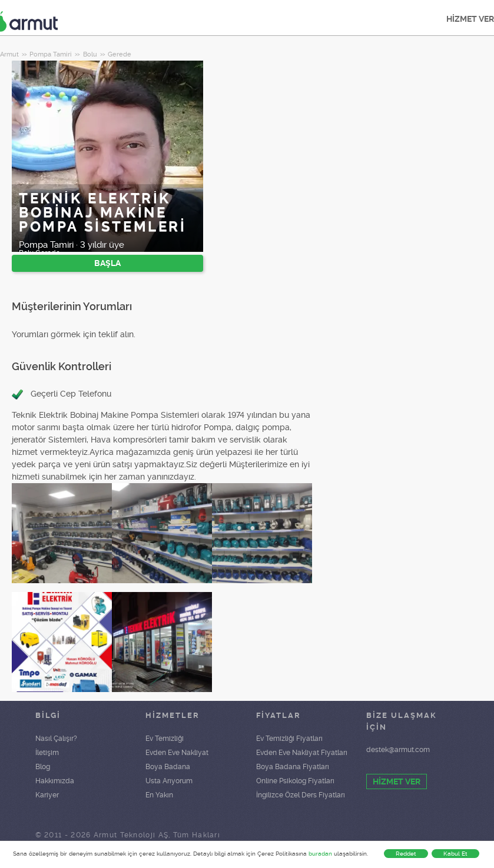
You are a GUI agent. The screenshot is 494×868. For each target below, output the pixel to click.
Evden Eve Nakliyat (177, 753)
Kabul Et (455, 854)
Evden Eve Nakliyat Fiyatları (302, 753)
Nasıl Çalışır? (56, 739)
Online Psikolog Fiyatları (295, 781)
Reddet (406, 854)
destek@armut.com (398, 750)
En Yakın (159, 795)
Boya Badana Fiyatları (293, 767)
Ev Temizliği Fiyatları (289, 739)
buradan (320, 854)
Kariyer (47, 795)
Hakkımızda (55, 781)
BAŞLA (107, 263)
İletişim (47, 753)
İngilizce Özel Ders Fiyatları (301, 795)
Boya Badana (168, 767)
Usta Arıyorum (169, 781)
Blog (43, 767)
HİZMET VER (397, 781)
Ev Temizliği (165, 739)
